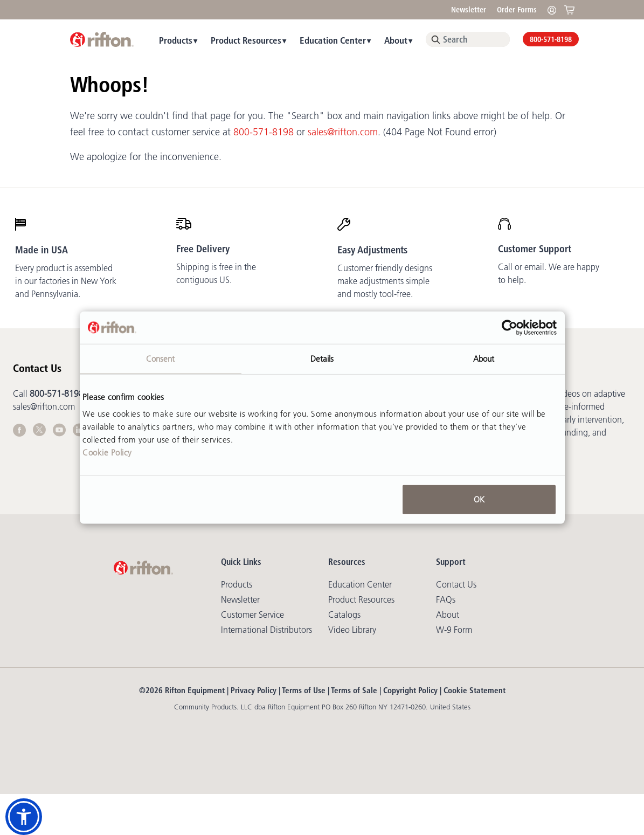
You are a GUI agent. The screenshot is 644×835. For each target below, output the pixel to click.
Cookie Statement (475, 690)
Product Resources (246, 40)
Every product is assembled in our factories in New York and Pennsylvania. (66, 281)
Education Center (333, 40)
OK (479, 499)
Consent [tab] (161, 358)
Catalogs (344, 615)
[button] (24, 817)
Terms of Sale (354, 690)
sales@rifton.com (343, 132)
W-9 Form (454, 630)
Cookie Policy (107, 453)
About (396, 40)
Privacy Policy (254, 690)
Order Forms (517, 10)
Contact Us (456, 584)
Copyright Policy (410, 690)
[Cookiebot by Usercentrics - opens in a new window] (510, 327)
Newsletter (469, 10)
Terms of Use (304, 690)
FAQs (446, 599)
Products (176, 40)
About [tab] (484, 358)
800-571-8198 (551, 39)
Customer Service (252, 615)
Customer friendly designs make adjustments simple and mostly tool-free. (385, 281)
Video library (352, 630)
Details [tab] (322, 358)
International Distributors (266, 630)
